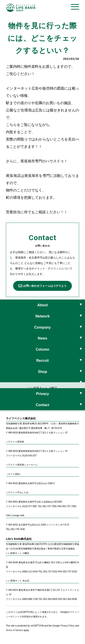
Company (42, 327)
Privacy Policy (68, 626)
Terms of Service (14, 630)
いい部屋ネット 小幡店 (42, 388)
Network (42, 316)
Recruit (42, 361)
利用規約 (26, 617)
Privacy (42, 394)
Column (43, 349)
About (42, 305)
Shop (43, 372)
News (43, 338)
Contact (43, 405)
